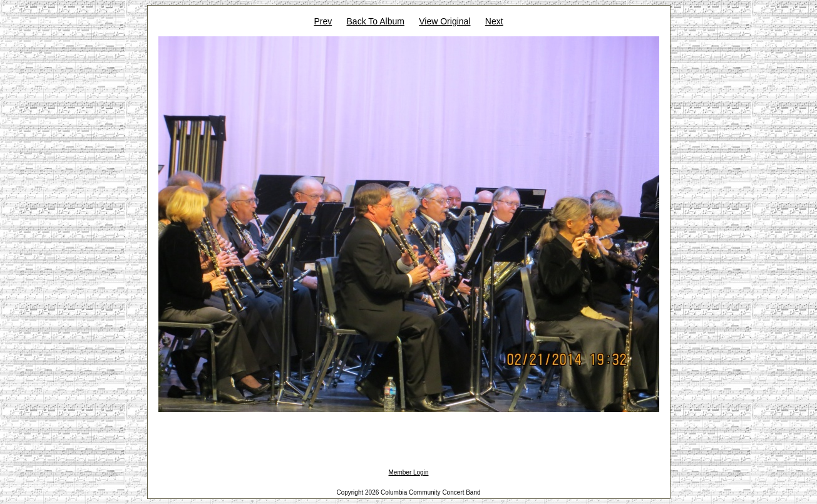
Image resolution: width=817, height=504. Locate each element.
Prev (323, 21)
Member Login (409, 472)
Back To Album (376, 21)
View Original (444, 21)
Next (494, 21)
